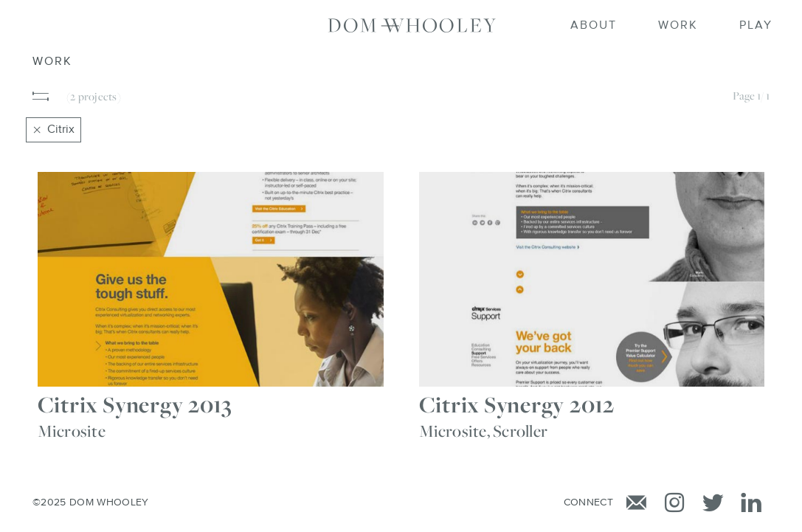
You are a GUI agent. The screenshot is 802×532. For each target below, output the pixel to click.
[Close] (37, 130)
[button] (42, 97)
